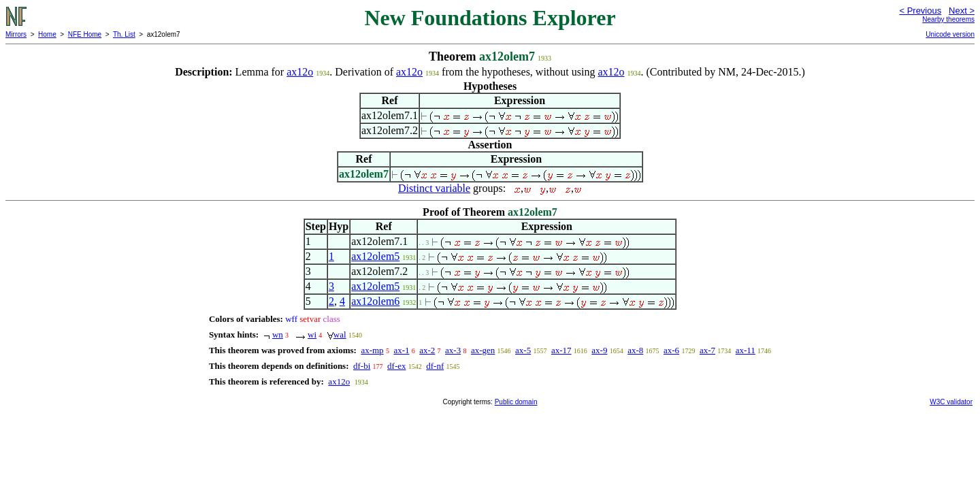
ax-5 (523, 350)
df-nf (435, 366)
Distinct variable (434, 188)
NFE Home (85, 34)
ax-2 (427, 350)
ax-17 (561, 350)
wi (312, 334)
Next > (962, 11)
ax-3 (453, 350)
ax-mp (372, 350)
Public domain (516, 402)
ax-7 (707, 350)
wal (340, 334)
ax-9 (599, 350)
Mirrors (16, 34)
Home (47, 34)
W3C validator (951, 402)
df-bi (362, 366)
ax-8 (635, 350)
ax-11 (746, 350)
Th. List (124, 34)
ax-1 (401, 350)
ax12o (300, 72)
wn (278, 334)
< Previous (920, 11)
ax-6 (671, 350)
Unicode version (950, 34)
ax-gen (483, 350)
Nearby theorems (948, 19)
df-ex (396, 366)
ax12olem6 (375, 301)
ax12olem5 (375, 256)
